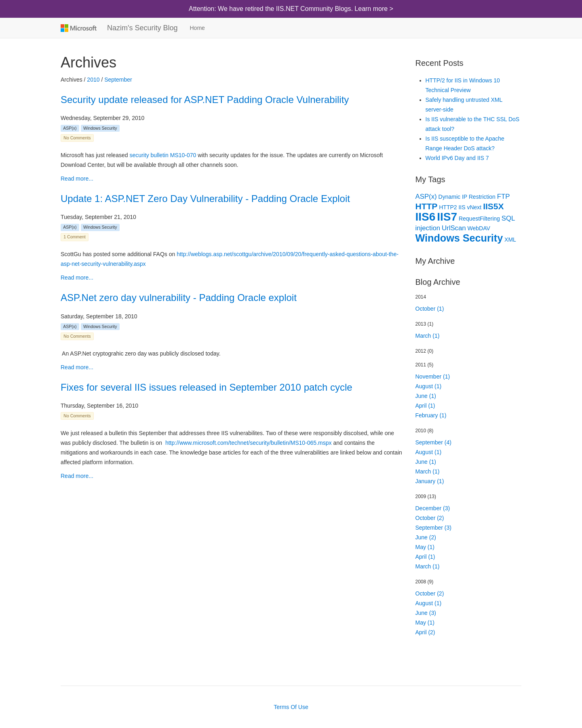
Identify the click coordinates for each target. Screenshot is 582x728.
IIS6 (426, 217)
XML (510, 240)
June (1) (426, 396)
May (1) (425, 547)
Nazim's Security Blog (142, 28)
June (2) (426, 537)
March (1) (428, 336)
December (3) (433, 508)
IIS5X (493, 206)
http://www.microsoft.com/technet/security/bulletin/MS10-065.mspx (249, 443)
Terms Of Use (291, 707)
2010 (93, 80)
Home (197, 28)
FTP (504, 197)
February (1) (431, 415)
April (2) (425, 632)
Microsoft (78, 28)
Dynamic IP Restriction (467, 197)
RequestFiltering (479, 219)
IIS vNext (470, 207)
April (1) (425, 406)
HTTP (427, 206)
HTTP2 (448, 207)
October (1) (430, 309)
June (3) (426, 613)
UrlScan (454, 228)
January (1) (430, 481)
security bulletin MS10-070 (163, 155)
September (118, 80)
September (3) (433, 528)
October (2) (430, 518)
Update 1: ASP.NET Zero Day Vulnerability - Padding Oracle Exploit (205, 199)
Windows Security (100, 128)
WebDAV (479, 228)
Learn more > (374, 9)
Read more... (77, 179)
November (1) (433, 377)
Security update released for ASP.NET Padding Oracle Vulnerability (205, 100)
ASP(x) (70, 128)
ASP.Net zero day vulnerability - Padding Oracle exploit (179, 298)
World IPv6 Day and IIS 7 (457, 158)
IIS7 (447, 217)
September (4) (433, 442)
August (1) (429, 386)
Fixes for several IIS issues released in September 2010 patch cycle (207, 387)
